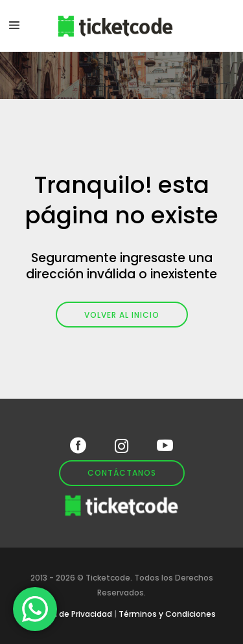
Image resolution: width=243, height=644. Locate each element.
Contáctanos (122, 473)
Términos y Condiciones (167, 614)
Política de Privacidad (70, 614)
